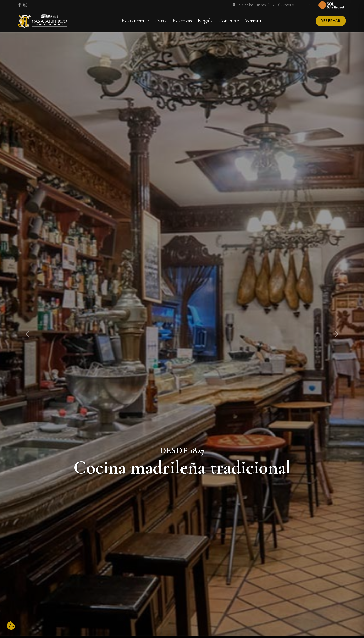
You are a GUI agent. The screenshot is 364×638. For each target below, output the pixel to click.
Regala (205, 21)
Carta (161, 21)
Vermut (253, 21)
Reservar (331, 21)
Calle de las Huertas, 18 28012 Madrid (263, 5)
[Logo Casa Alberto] (43, 21)
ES (302, 5)
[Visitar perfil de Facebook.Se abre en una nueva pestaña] (20, 5)
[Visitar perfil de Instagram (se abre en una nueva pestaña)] (25, 5)
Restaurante (135, 21)
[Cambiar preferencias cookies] (11, 626)
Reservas (182, 21)
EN (309, 5)
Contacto (229, 21)
